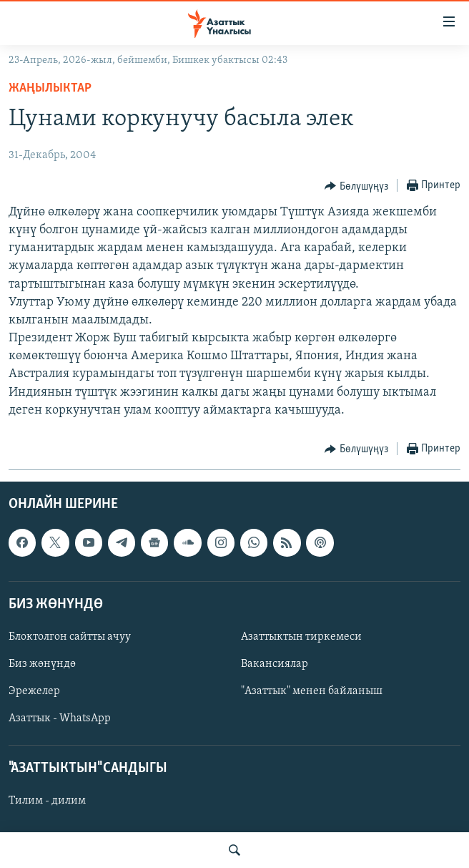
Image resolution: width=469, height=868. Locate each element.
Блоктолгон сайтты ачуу (70, 637)
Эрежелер (34, 691)
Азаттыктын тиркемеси (301, 637)
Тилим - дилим (47, 801)
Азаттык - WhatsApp (60, 718)
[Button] (356, 186)
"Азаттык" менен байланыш (312, 691)
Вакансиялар (275, 664)
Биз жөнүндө (42, 664)
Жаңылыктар (50, 88)
